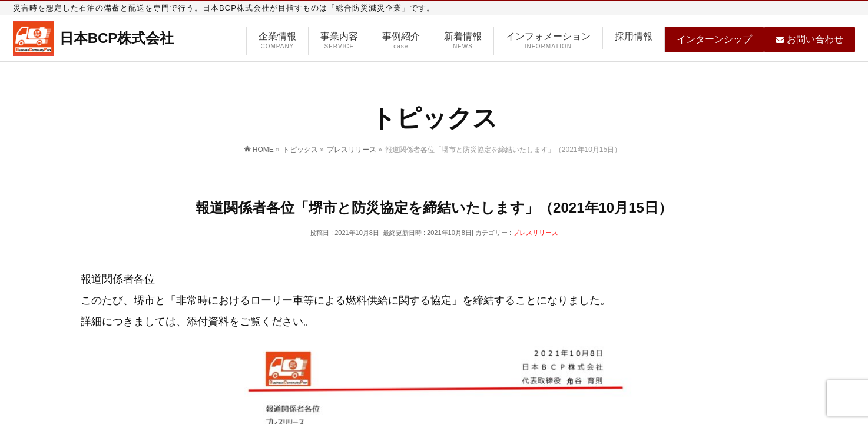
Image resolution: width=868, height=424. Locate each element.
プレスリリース (536, 233)
